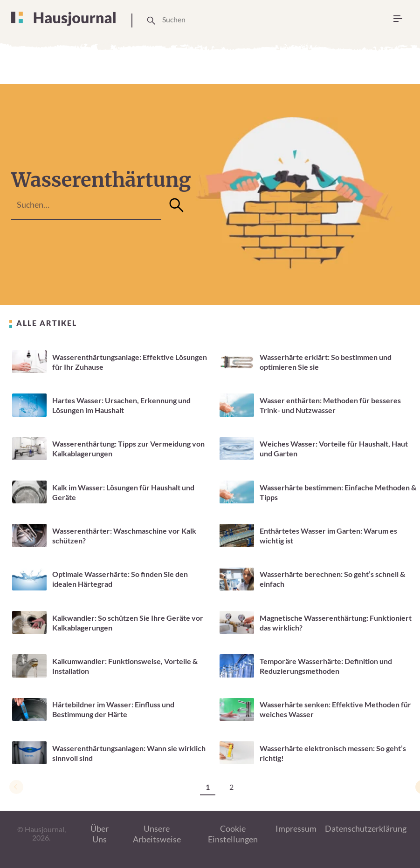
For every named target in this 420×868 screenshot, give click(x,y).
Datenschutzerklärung (366, 828)
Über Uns (100, 834)
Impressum (296, 828)
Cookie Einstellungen (233, 834)
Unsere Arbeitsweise (157, 834)
